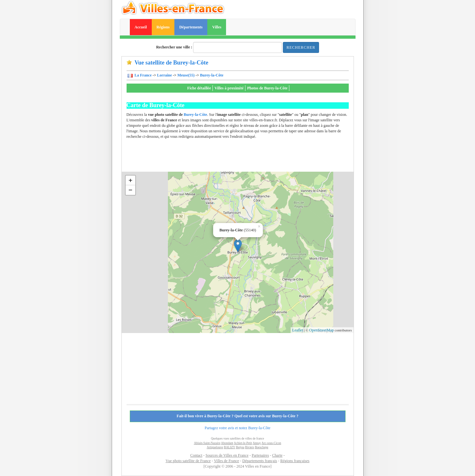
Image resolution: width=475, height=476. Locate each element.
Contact (196, 455)
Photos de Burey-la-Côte (267, 88)
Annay (257, 443)
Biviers (250, 447)
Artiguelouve (215, 447)
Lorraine (164, 75)
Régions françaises (295, 461)
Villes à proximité (229, 88)
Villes (217, 27)
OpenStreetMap (322, 330)
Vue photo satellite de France (188, 461)
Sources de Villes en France (227, 455)
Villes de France (226, 461)
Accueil (141, 27)
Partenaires (260, 455)
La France (143, 75)
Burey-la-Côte (212, 75)
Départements (191, 27)
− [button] (131, 190)
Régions (163, 27)
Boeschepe (262, 447)
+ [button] (131, 180)
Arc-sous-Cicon (271, 443)
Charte (277, 455)
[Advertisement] (244, 157)
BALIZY (229, 447)
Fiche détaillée (199, 88)
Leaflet (298, 330)
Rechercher (301, 47)
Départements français (260, 461)
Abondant (227, 443)
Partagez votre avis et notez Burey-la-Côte (238, 428)
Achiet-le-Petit (243, 443)
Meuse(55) (186, 75)
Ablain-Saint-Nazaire (207, 443)
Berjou (240, 447)
